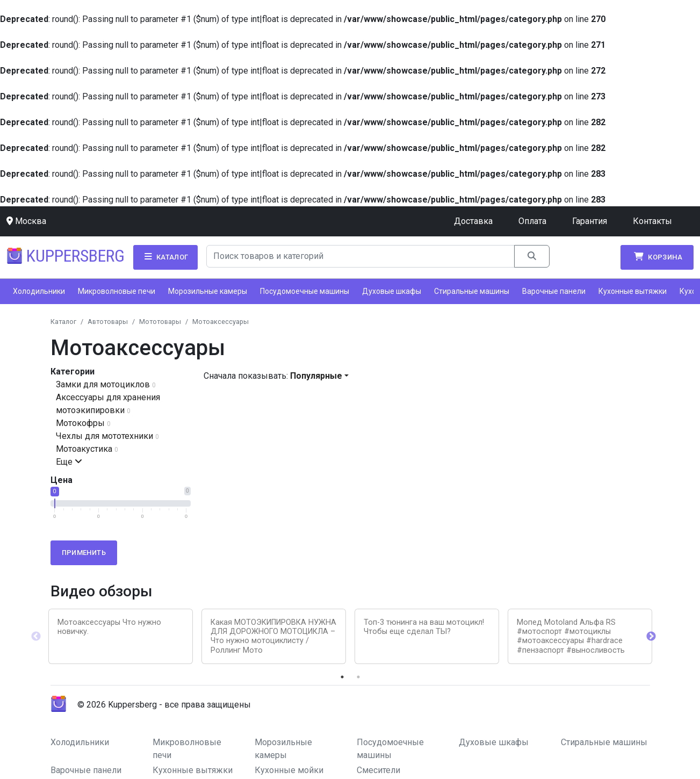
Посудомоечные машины (305, 291)
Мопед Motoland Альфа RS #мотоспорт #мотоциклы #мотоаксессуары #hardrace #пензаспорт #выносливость (571, 636)
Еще (69, 462)
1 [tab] (342, 677)
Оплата (532, 221)
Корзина (657, 257)
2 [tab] (358, 677)
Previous (36, 637)
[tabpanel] (121, 636)
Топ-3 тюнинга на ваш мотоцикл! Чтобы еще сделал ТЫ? (424, 627)
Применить (84, 553)
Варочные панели (554, 291)
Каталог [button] (165, 257)
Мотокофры (80, 423)
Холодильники (39, 291)
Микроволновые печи (117, 291)
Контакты (652, 221)
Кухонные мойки (289, 770)
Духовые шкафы (392, 291)
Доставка (473, 221)
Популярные (316, 376)
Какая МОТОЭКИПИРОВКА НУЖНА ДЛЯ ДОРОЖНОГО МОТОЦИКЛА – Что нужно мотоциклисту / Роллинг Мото (273, 636)
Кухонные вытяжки (633, 291)
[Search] (360, 256)
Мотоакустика (84, 449)
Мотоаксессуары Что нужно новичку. (109, 627)
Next (651, 637)
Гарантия (590, 221)
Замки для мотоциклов (103, 384)
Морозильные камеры (208, 291)
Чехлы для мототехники (104, 436)
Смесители (378, 770)
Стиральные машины (472, 291)
